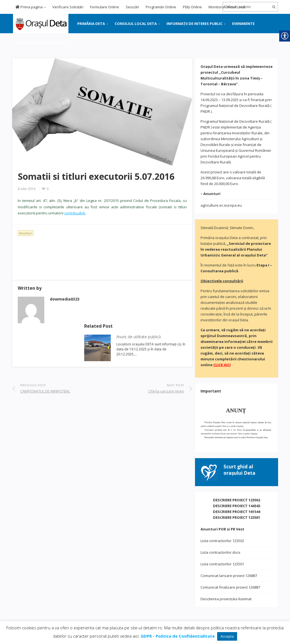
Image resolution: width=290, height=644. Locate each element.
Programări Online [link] (161, 7)
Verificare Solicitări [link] (68, 7)
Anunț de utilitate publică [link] (138, 337)
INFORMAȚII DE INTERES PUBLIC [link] (194, 24)
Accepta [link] (227, 636)
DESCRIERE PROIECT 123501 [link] (237, 517)
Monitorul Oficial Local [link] (227, 7)
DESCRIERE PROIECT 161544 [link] (237, 512)
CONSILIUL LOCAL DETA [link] (136, 24)
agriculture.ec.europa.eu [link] (221, 205)
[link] (40, 23)
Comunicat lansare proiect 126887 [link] (229, 576)
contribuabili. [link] (75, 213)
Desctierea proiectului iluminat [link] (226, 599)
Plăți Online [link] (192, 7)
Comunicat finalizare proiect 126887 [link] (230, 587)
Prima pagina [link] (29, 7)
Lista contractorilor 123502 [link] (222, 541)
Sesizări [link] (132, 7)
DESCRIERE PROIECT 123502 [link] (237, 500)
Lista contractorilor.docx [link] (220, 552)
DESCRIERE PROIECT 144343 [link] (237, 506)
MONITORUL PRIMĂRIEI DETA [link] (41, 43)
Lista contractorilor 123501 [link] (222, 564)
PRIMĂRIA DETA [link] (91, 24)
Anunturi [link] (26, 233)
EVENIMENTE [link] (243, 24)
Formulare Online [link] (105, 7)
